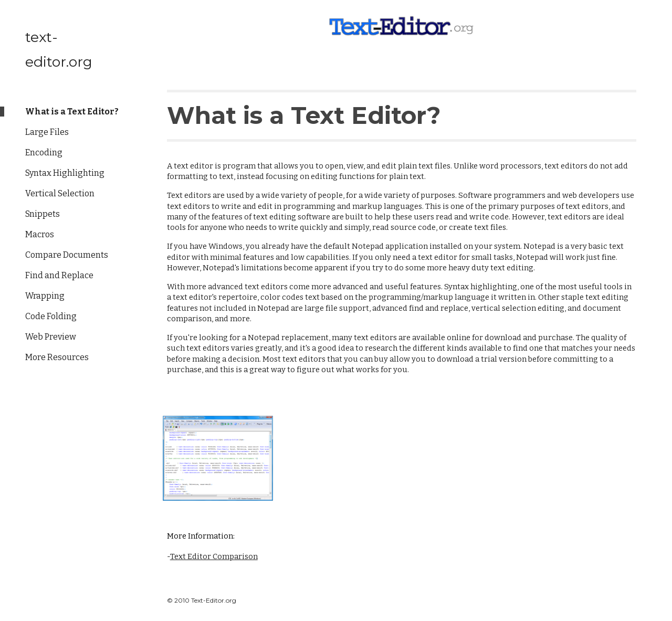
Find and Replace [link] (59, 275)
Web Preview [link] (51, 337)
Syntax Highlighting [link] (65, 173)
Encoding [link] (44, 152)
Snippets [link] (43, 214)
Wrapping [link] (45, 296)
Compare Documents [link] (67, 255)
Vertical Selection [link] (60, 193)
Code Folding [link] (51, 316)
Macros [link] (40, 234)
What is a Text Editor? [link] (72, 112)
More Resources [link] (57, 357)
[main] (402, 109)
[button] (659, 15)
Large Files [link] (47, 132)
